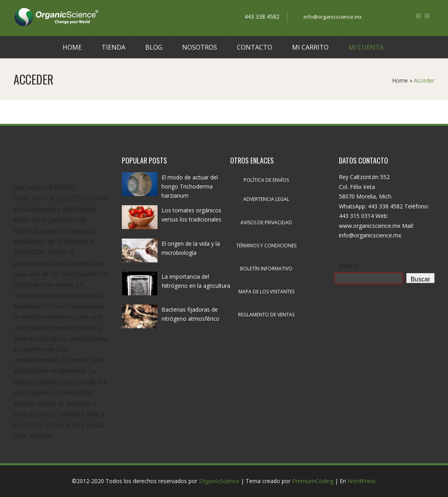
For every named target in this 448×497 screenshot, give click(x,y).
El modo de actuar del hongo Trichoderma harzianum (190, 186)
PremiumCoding (313, 481)
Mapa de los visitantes (266, 292)
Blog (154, 47)
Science (219, 481)
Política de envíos (266, 180)
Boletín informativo (266, 269)
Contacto (255, 47)
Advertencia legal (266, 199)
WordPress (362, 481)
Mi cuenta (366, 47)
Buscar (349, 266)
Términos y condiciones (266, 246)
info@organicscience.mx (333, 17)
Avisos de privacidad (266, 222)
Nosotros (200, 47)
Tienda (113, 47)
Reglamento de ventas (266, 315)
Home (72, 47)
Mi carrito (310, 47)
